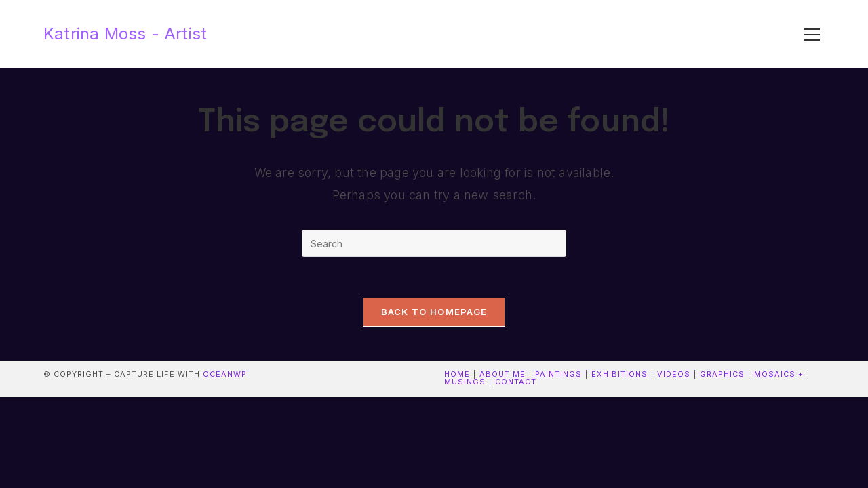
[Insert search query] (434, 243)
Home (457, 374)
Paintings (558, 374)
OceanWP (225, 374)
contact (516, 382)
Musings (465, 382)
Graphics (722, 374)
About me (502, 374)
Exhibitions (619, 374)
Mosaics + (779, 374)
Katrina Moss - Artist (125, 34)
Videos (674, 374)
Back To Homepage (434, 312)
